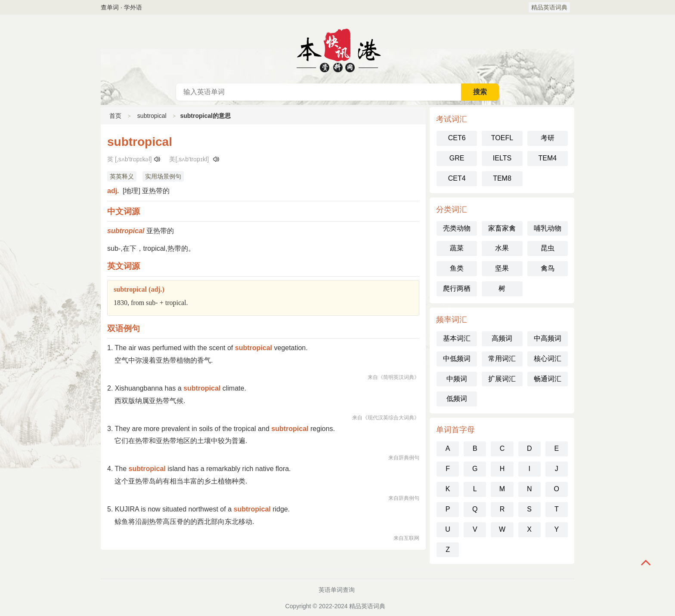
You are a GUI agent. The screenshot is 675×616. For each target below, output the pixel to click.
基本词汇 (457, 338)
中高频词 (548, 338)
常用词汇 (502, 359)
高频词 (502, 338)
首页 (115, 116)
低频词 (457, 399)
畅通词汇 (548, 379)
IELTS (502, 158)
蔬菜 (457, 248)
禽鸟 (548, 268)
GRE (457, 158)
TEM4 (547, 158)
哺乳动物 (548, 228)
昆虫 (548, 248)
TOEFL (502, 138)
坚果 (502, 268)
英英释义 (122, 176)
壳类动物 (457, 228)
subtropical (152, 116)
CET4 (457, 178)
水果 (502, 248)
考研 (548, 138)
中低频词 (457, 359)
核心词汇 (548, 359)
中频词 (457, 379)
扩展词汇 (502, 379)
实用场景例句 (163, 176)
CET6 (457, 138)
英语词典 (337, 49)
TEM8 (502, 178)
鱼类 (457, 268)
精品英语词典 (549, 7)
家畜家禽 (502, 228)
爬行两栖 (457, 288)
